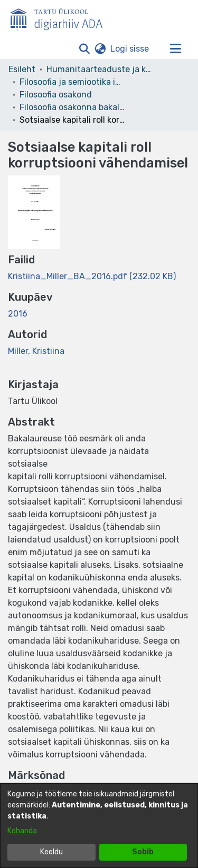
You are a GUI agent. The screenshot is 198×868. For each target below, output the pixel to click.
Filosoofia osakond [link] (56, 95)
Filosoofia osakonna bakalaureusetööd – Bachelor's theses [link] (72, 107)
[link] (92, 276)
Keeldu (51, 852)
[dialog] (99, 826)
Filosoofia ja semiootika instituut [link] (72, 82)
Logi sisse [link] (130, 49)
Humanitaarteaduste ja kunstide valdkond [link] (99, 69)
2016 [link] (18, 314)
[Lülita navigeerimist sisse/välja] (175, 49)
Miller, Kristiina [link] (36, 351)
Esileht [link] (22, 69)
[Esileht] (61, 17)
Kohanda (22, 831)
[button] (84, 49)
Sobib (143, 852)
